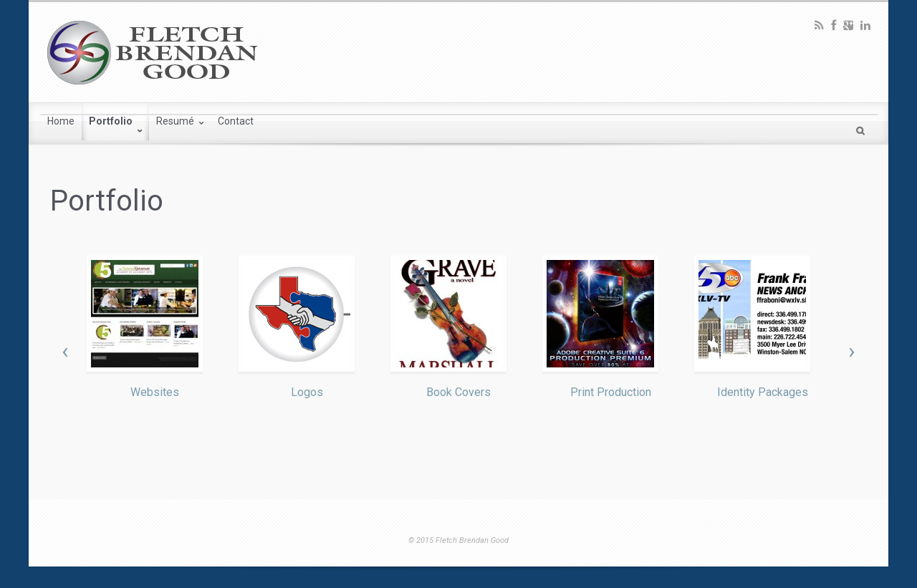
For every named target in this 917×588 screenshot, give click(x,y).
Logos (307, 392)
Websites (155, 392)
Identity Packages (763, 392)
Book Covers (458, 392)
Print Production (611, 392)
